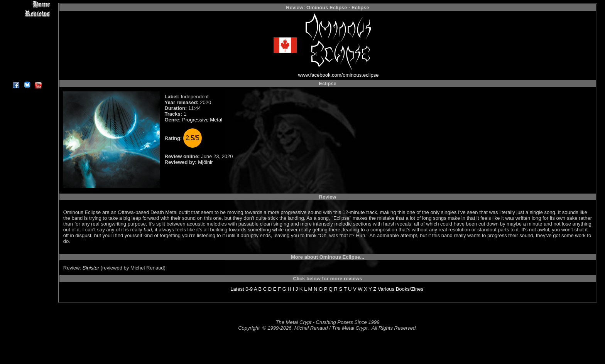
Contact (27, 67)
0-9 (249, 289)
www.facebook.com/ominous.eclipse (339, 75)
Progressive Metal (202, 120)
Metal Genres (27, 49)
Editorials (27, 31)
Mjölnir (205, 162)
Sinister (91, 268)
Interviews (27, 22)
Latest (237, 289)
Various (386, 289)
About (27, 75)
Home (27, 4)
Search (27, 58)
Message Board (27, 40)
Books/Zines (410, 289)
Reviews (27, 13)
